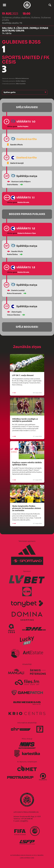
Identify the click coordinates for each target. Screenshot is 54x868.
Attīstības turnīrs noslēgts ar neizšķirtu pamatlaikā (25, 420)
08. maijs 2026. (27, 393)
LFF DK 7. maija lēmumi (23, 375)
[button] (25, 92)
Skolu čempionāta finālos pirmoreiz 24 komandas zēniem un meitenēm (27, 508)
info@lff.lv (24, 821)
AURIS (32, 858)
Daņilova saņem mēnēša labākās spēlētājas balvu (27, 463)
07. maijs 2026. (27, 436)
